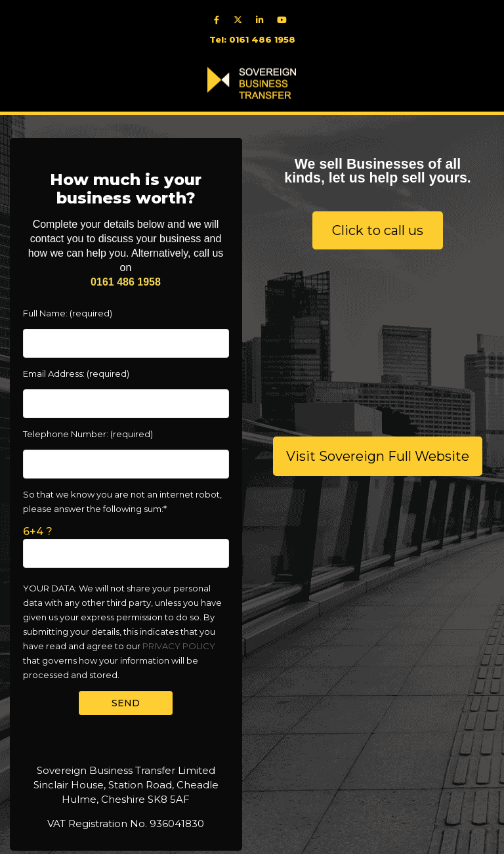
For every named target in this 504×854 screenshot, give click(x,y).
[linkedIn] (263, 20)
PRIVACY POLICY (179, 646)
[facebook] (220, 20)
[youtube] (284, 20)
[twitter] (241, 20)
